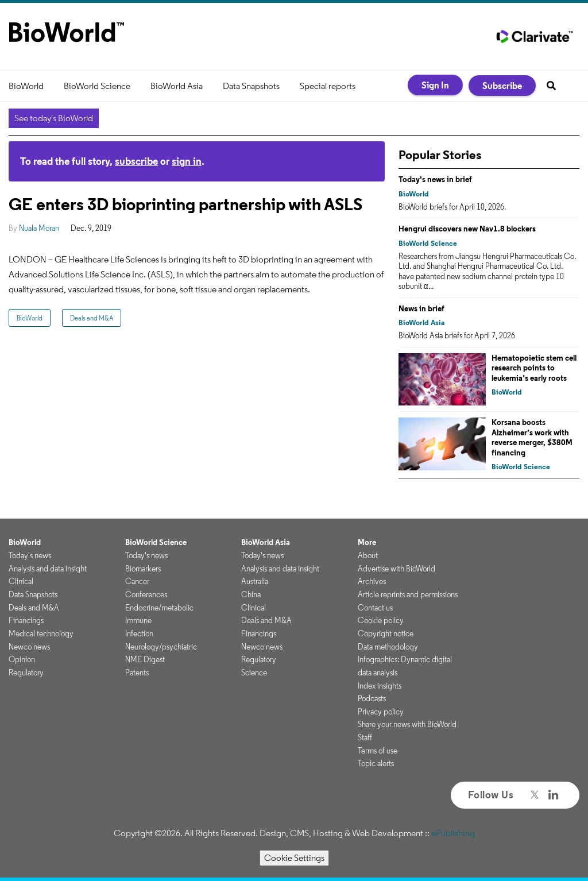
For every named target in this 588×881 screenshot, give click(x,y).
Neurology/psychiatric (161, 647)
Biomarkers (143, 569)
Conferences (146, 594)
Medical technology (41, 633)
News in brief (421, 308)
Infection (139, 633)
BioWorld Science (97, 86)
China (251, 594)
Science (254, 673)
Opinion (22, 659)
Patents (137, 673)
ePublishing (453, 833)
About (368, 555)
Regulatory (26, 673)
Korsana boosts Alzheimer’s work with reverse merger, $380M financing (532, 437)
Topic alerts (376, 763)
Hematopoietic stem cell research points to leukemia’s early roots (534, 368)
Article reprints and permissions (408, 594)
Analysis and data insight (48, 569)
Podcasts (372, 698)
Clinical (21, 581)
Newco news (29, 647)
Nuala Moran (39, 228)
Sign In (435, 85)
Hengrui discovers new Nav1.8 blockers (467, 229)
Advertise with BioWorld (396, 569)
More (367, 542)
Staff (365, 737)
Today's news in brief (435, 179)
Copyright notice (386, 633)
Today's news (30, 555)
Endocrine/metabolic (159, 608)
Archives (372, 581)
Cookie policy (381, 620)
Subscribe (502, 86)
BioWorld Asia (177, 86)
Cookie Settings (294, 858)
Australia (255, 581)
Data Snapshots (251, 86)
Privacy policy (381, 712)
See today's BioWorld (54, 118)
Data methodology (388, 647)
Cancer (137, 581)
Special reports (328, 86)
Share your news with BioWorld (407, 724)
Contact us (375, 608)
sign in (187, 161)
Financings (26, 620)
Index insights (380, 686)
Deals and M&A (92, 318)
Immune (138, 620)
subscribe (136, 161)
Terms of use (378, 751)
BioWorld (26, 86)
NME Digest (145, 659)
